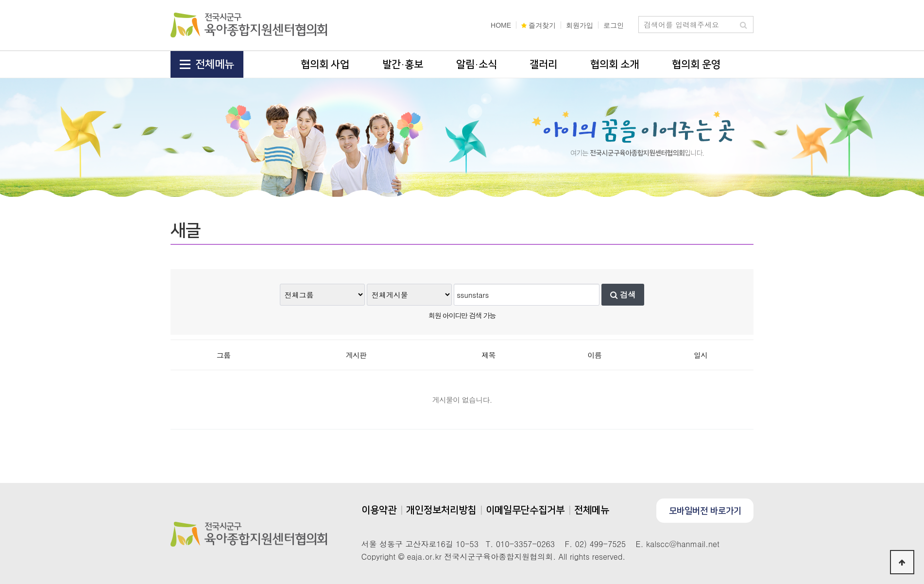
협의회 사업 (325, 64)
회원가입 (580, 25)
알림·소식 (477, 64)
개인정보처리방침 (441, 510)
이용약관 (379, 510)
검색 (623, 295)
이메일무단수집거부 (525, 510)
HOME (501, 25)
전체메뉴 (207, 64)
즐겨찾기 (539, 25)
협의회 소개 (615, 64)
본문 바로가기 (0, 0)
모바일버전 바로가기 (705, 511)
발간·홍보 (403, 64)
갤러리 (543, 64)
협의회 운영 (696, 64)
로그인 (614, 25)
